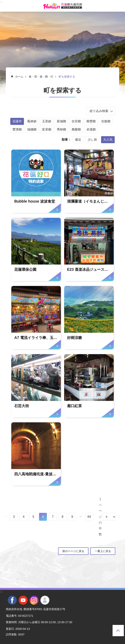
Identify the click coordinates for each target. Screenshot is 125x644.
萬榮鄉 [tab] (76, 129)
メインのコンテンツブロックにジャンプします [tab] (2, 2)
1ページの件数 (100, 517)
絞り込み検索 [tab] (99, 111)
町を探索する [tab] (67, 77)
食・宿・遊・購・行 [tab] (41, 77)
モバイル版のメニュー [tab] (6, 6)
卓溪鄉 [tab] (91, 129)
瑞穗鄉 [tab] (32, 129)
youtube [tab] (23, 600)
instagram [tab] (34, 600)
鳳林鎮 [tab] (32, 121)
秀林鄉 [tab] (61, 129)
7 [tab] (53, 517)
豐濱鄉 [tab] (17, 129)
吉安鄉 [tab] (76, 121)
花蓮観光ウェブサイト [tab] (63, 6)
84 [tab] (89, 517)
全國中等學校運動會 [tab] (45, 600)
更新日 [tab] (10, 629)
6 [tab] (43, 517)
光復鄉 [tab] (106, 121)
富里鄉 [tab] (47, 129)
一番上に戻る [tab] (118, 631)
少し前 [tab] (92, 140)
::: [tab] (1, 2)
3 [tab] (14, 517)
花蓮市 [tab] (17, 121)
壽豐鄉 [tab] (91, 121)
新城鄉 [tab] (61, 121)
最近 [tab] (78, 140)
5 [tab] (33, 517)
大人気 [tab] (108, 140)
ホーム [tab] (19, 77)
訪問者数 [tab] (11, 634)
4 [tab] (24, 517)
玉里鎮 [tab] (47, 121)
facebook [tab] (12, 600)
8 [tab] (62, 517)
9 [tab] (72, 517)
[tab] (36, 181)
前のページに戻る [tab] (73, 551)
